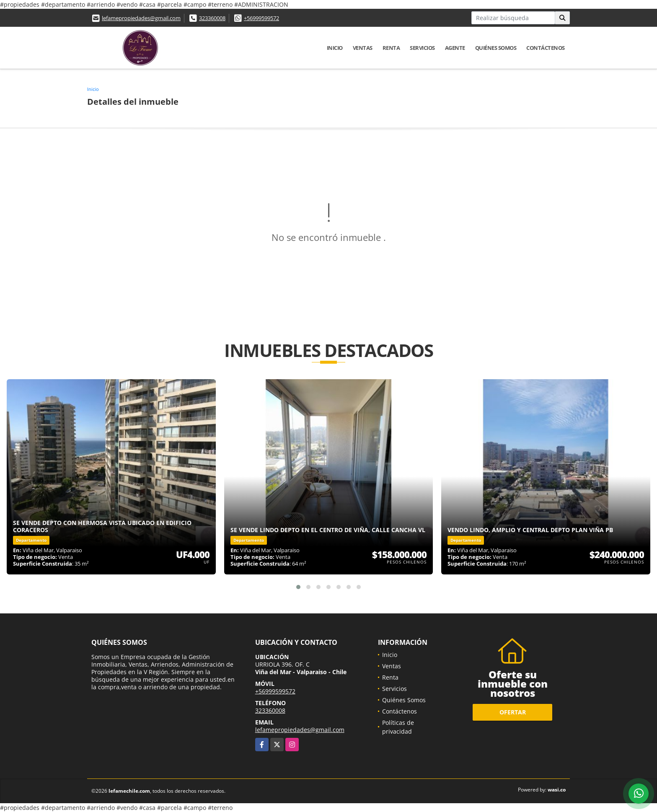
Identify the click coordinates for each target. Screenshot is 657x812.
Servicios (422, 48)
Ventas (363, 48)
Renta (391, 48)
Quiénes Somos (496, 48)
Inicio (335, 48)
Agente (455, 48)
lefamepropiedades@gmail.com (141, 18)
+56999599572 (261, 18)
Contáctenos (546, 48)
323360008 (212, 18)
